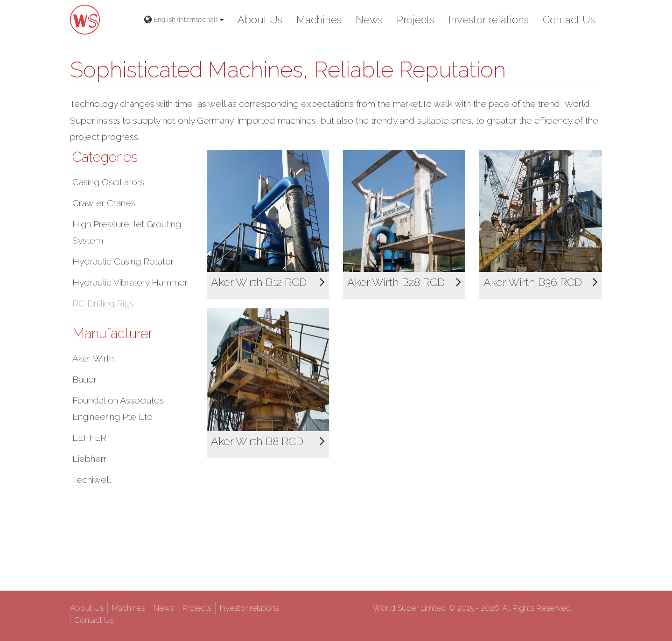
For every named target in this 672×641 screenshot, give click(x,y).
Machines (319, 20)
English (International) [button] (184, 20)
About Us (260, 20)
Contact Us (569, 20)
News (369, 20)
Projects (416, 20)
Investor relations (489, 20)
